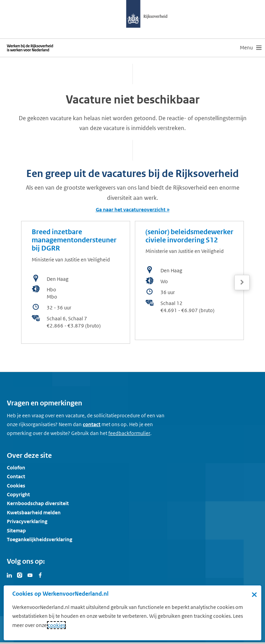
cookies (56, 625)
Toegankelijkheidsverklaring (40, 539)
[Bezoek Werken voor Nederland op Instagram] (20, 575)
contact (92, 424)
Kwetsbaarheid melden (34, 512)
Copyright (18, 494)
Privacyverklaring (27, 521)
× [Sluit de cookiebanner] (254, 594)
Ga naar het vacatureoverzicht (131, 210)
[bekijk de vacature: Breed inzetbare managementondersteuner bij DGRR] (76, 282)
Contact (16, 476)
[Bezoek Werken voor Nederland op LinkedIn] (10, 575)
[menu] (251, 48)
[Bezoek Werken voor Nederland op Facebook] (40, 575)
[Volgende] (242, 282)
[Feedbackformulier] (129, 433)
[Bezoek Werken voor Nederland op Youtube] (30, 575)
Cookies (16, 486)
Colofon (16, 468)
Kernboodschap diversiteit (38, 503)
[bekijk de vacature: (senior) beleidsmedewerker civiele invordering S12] (189, 280)
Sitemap (16, 530)
